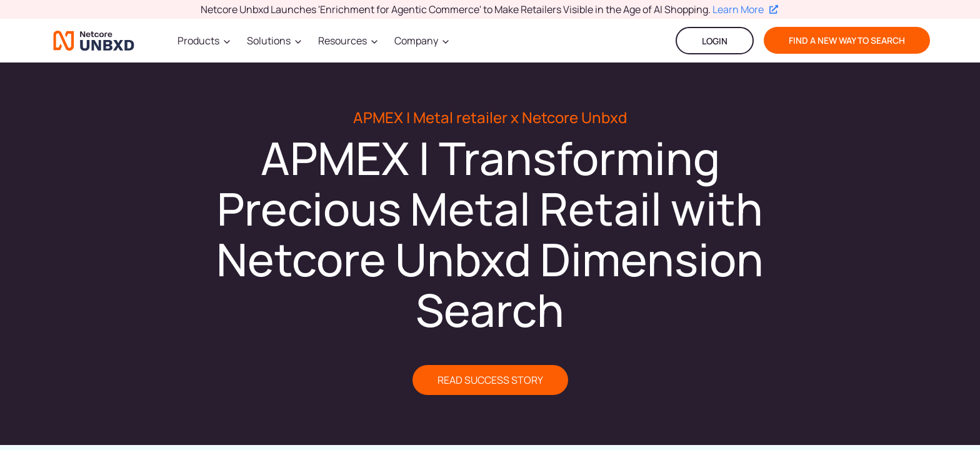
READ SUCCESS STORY (490, 380)
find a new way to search (847, 40)
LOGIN (715, 41)
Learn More (745, 9)
